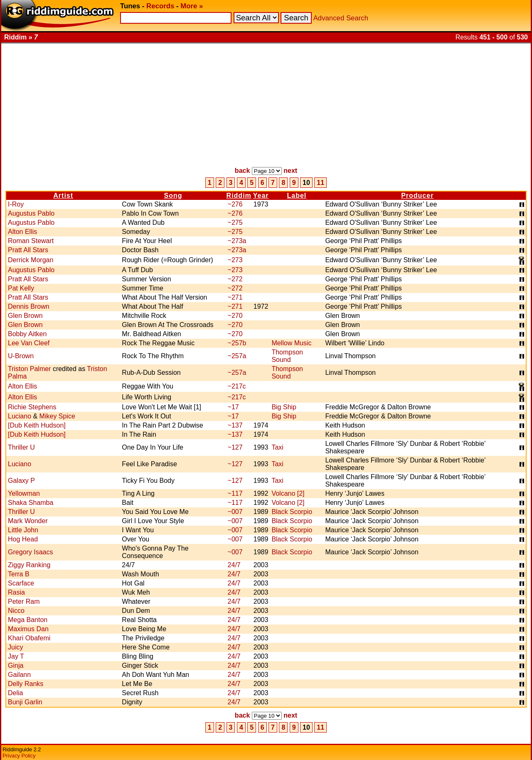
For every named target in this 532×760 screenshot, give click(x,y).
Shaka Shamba (31, 503)
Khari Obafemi (29, 638)
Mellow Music (291, 343)
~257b (237, 343)
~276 (235, 204)
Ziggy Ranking (29, 565)
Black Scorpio (292, 512)
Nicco (16, 611)
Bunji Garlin (25, 702)
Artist (63, 196)
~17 (233, 407)
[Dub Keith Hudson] (37, 425)
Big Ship (284, 407)
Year (261, 196)
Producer (417, 196)
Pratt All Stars (28, 250)
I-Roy (16, 204)
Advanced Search (341, 18)
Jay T (16, 656)
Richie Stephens (32, 407)
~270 (235, 316)
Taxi (277, 447)
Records (160, 6)
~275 (235, 223)
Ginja (16, 665)
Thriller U (21, 447)
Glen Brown (25, 316)
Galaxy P (21, 481)
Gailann (19, 675)
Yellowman (24, 493)
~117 (235, 493)
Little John (23, 530)
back (242, 171)
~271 (235, 297)
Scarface (21, 583)
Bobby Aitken (27, 334)
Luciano (20, 416)
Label (297, 196)
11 (320, 183)
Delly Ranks (26, 684)
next (290, 171)
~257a (237, 356)
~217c (237, 386)
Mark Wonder (28, 521)
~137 (235, 425)
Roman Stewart (31, 241)
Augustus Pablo (31, 213)
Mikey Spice (57, 416)
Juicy (15, 647)
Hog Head (23, 539)
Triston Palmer (29, 369)
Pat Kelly (21, 288)
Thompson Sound (287, 356)
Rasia (16, 592)
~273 (235, 260)
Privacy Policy (19, 756)
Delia (15, 693)
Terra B (19, 574)
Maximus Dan (28, 629)
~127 (235, 447)
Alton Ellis (22, 232)
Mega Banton (28, 620)
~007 (235, 512)
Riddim (239, 196)
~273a (237, 241)
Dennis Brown (29, 306)
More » (192, 6)
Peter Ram (24, 601)
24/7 (234, 565)
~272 (235, 279)
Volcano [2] (288, 493)
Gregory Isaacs (30, 552)
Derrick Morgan (31, 260)
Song (173, 196)
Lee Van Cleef (29, 343)
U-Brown (21, 356)
